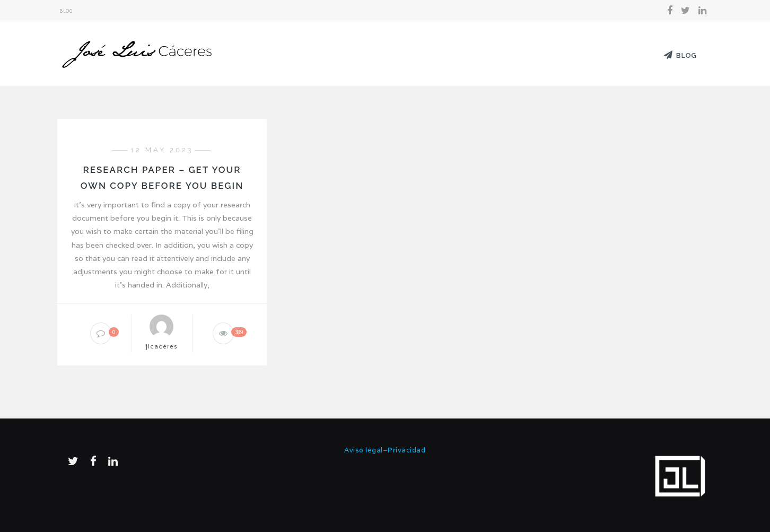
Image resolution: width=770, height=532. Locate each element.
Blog (66, 11)
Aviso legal (364, 450)
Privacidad (406, 450)
